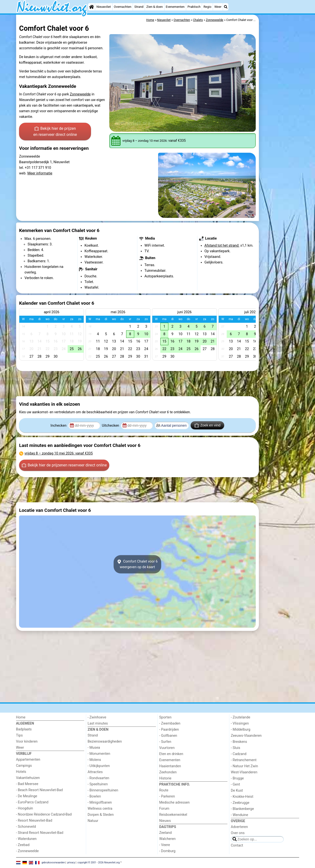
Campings (24, 766)
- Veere (165, 845)
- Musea (94, 748)
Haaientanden (170, 766)
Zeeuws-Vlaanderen (246, 736)
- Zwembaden (170, 723)
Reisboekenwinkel (173, 815)
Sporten (165, 717)
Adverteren (239, 827)
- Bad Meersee (27, 784)
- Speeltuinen (98, 784)
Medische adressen (175, 802)
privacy (71, 863)
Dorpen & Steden (101, 815)
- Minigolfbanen (100, 802)
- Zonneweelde (27, 851)
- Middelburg (241, 730)
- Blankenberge (242, 809)
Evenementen (175, 7)
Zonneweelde (80, 94)
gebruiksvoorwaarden (53, 863)
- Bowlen (94, 796)
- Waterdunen (26, 839)
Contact (237, 845)
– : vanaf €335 (59, 453)
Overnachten (123, 7)
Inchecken (59, 426)
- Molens (94, 760)
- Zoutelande (241, 717)
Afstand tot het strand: (222, 246)
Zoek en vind (208, 425)
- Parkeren (167, 796)
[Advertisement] (280, 127)
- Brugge (237, 778)
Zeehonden (168, 772)
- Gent (235, 784)
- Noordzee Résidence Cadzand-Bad (44, 814)
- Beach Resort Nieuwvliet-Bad (40, 790)
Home (21, 717)
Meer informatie (40, 173)
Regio (207, 7)
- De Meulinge (27, 796)
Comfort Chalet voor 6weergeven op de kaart (137, 564)
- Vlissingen (240, 723)
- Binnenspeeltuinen (103, 790)
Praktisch (194, 7)
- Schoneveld (26, 827)
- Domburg (168, 851)
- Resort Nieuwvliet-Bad (34, 821)
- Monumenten (99, 754)
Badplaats (24, 729)
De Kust (237, 791)
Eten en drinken (171, 754)
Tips (20, 735)
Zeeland (166, 833)
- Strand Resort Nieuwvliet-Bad (40, 833)
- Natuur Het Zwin (244, 766)
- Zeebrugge (240, 803)
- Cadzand (239, 754)
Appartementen (28, 760)
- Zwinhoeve (97, 717)
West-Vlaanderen (244, 772)
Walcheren (168, 839)
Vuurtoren (167, 748)
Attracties (95, 772)
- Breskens (239, 742)
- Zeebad (23, 845)
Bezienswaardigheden (105, 742)
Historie (165, 778)
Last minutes (98, 723)
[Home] (91, 7)
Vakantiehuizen (28, 778)
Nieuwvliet (104, 7)
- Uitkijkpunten (99, 766)
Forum (164, 809)
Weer (218, 7)
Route (164, 790)
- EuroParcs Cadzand (32, 802)
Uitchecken (111, 426)
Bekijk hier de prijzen (55, 132)
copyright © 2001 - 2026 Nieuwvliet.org (98, 863)
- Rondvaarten (98, 778)
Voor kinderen (27, 742)
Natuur (93, 821)
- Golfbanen (168, 736)
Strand (139, 7)
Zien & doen (155, 7)
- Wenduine (239, 815)
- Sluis (235, 748)
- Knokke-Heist (242, 797)
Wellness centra (100, 809)
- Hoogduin (25, 808)
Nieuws (165, 821)
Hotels (21, 772)
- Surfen (165, 742)
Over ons (238, 833)
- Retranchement (244, 760)
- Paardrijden (169, 730)
